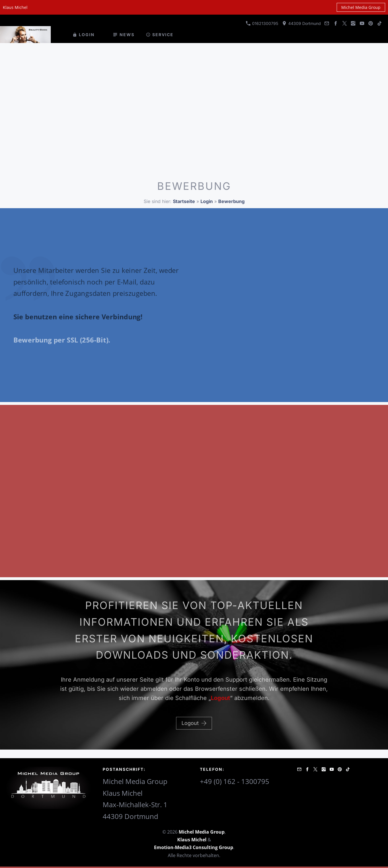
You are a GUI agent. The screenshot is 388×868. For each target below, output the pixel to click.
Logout (194, 723)
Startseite (184, 201)
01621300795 (262, 23)
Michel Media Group (361, 7)
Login (207, 201)
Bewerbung (231, 201)
